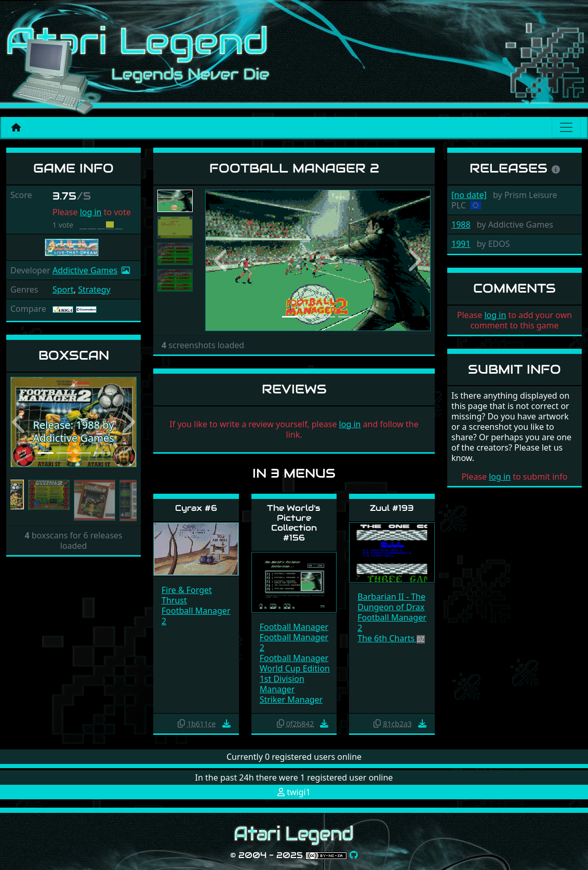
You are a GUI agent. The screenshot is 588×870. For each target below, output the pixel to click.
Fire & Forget (187, 590)
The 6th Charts (387, 638)
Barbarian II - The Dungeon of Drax (391, 602)
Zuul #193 (392, 508)
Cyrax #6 (196, 508)
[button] (20, 422)
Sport (63, 289)
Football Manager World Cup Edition (295, 663)
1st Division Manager (282, 684)
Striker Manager (291, 700)
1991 (461, 244)
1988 (461, 225)
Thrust (174, 600)
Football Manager (294, 627)
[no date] (469, 195)
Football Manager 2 (196, 616)
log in (91, 212)
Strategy (94, 289)
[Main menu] (566, 127)
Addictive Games (85, 270)
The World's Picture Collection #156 (294, 523)
